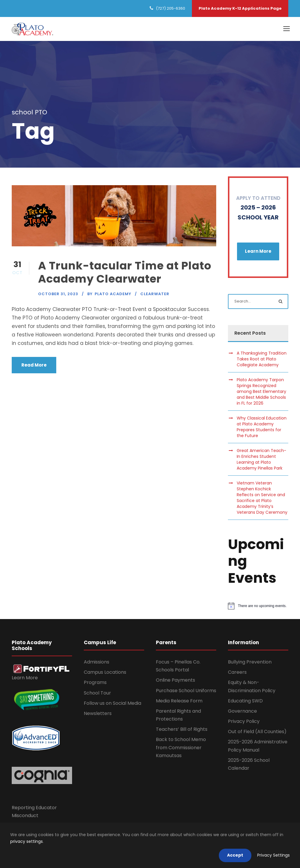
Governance (242, 712)
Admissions (97, 663)
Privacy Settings (273, 855)
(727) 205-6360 (171, 8)
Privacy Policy (244, 722)
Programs (95, 683)
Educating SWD (245, 702)
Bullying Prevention (250, 663)
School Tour (97, 694)
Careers (237, 673)
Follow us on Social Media (112, 704)
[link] (41, 670)
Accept (235, 855)
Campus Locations (105, 673)
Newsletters (98, 714)
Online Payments (175, 681)
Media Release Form (179, 702)
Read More (34, 366)
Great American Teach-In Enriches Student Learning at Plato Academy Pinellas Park (261, 460)
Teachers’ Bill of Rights (182, 730)
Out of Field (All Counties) (257, 732)
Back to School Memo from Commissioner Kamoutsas (181, 748)
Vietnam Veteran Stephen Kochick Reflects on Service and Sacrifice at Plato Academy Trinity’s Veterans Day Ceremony (262, 499)
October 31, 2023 (58, 295)
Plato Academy (113, 295)
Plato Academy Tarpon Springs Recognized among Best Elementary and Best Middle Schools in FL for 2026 (261, 392)
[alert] (258, 607)
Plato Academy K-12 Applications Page (240, 8)
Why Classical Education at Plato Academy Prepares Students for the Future (262, 428)
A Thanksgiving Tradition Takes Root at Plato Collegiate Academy (262, 360)
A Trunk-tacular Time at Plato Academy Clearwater (125, 273)
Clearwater (155, 295)
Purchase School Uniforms (186, 691)
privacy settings (27, 841)
